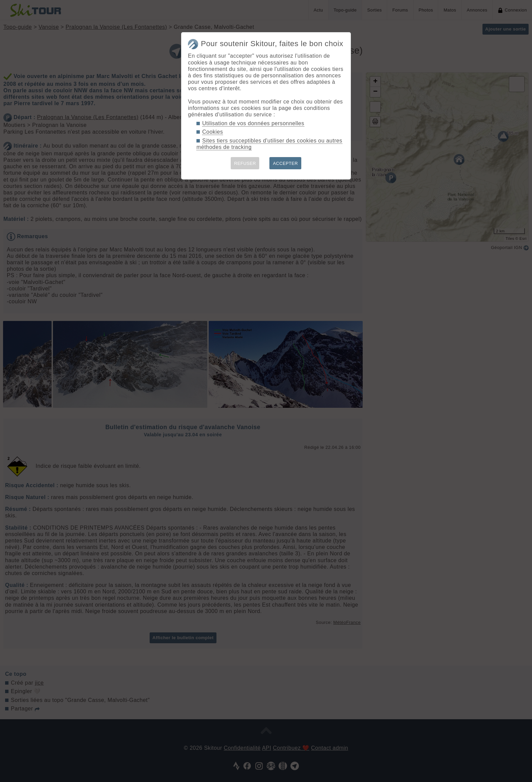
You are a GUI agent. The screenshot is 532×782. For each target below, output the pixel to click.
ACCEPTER (285, 163)
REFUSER (245, 163)
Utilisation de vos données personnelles (253, 123)
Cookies (213, 132)
